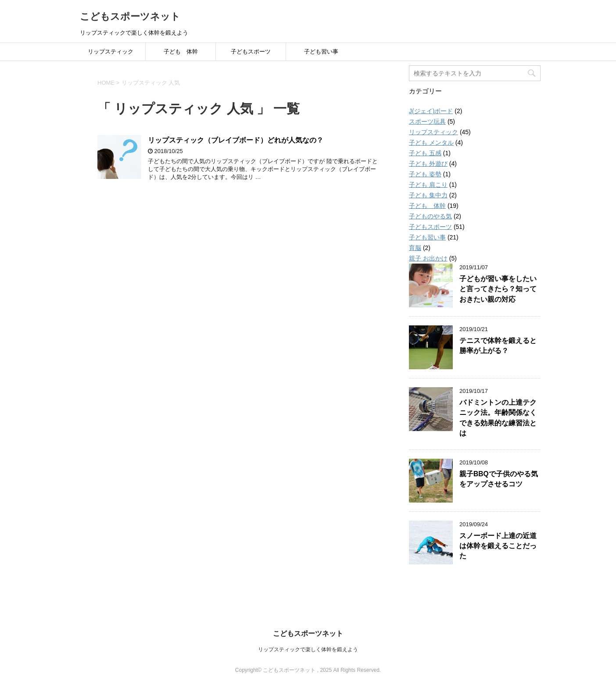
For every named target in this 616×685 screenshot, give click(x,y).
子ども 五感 (425, 153)
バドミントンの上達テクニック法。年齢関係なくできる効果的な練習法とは (498, 418)
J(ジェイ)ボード (431, 111)
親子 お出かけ (428, 258)
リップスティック (111, 52)
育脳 (415, 248)
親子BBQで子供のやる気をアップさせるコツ (499, 479)
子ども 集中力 (428, 195)
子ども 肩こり (428, 185)
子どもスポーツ (251, 52)
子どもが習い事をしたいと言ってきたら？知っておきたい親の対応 (498, 289)
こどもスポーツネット (130, 16)
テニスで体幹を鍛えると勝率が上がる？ (498, 346)
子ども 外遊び (428, 164)
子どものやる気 (430, 216)
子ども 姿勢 (425, 174)
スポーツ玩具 (427, 121)
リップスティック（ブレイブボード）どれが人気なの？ (236, 140)
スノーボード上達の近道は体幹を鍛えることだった (498, 546)
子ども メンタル (431, 143)
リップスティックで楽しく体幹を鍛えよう (308, 649)
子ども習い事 (321, 52)
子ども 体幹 (181, 52)
